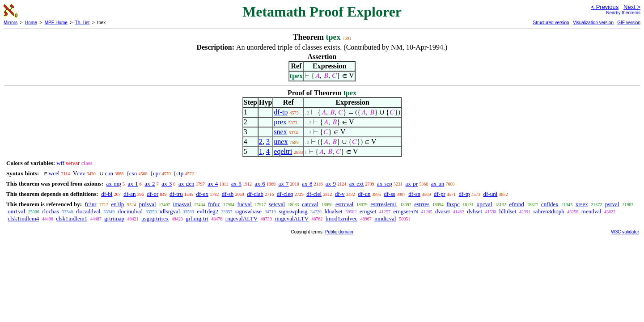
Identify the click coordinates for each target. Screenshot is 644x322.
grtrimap (114, 218)
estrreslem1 (384, 204)
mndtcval (385, 218)
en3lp (117, 204)
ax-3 (167, 184)
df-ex (202, 194)
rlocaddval (88, 211)
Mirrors (11, 23)
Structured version (551, 23)
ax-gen (186, 184)
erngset (368, 211)
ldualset (333, 211)
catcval (310, 204)
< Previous (605, 7)
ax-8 (307, 184)
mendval (591, 211)
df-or (153, 194)
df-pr (440, 194)
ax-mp (114, 184)
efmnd (516, 204)
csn (133, 173)
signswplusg (293, 211)
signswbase (248, 211)
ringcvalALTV (292, 218)
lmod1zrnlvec (341, 218)
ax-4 (213, 184)
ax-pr (412, 184)
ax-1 (133, 184)
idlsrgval (170, 211)
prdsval (147, 204)
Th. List (83, 23)
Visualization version (593, 23)
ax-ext (356, 184)
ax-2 (150, 184)
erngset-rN (406, 211)
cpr (157, 173)
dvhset (475, 211)
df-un (364, 194)
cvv (81, 173)
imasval (182, 204)
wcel (54, 173)
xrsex (582, 204)
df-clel (314, 194)
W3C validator (625, 232)
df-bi (107, 194)
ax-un (438, 184)
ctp (180, 173)
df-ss (389, 194)
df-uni (491, 194)
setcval (277, 204)
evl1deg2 (208, 211)
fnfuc (214, 204)
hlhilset (508, 211)
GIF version (629, 23)
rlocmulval (130, 211)
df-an (129, 194)
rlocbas (51, 211)
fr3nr (90, 204)
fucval (245, 204)
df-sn (414, 194)
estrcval (344, 204)
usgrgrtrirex (155, 218)
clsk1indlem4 (23, 218)
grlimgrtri (197, 218)
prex (280, 122)
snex (280, 132)
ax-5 (236, 184)
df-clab (255, 194)
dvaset (443, 211)
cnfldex (550, 204)
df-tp (281, 112)
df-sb (228, 194)
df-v (340, 194)
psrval (612, 204)
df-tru (176, 194)
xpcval (485, 204)
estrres (422, 204)
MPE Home (56, 23)
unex (281, 142)
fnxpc (453, 204)
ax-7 (283, 184)
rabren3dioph (549, 211)
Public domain (339, 232)
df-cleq (285, 194)
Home (31, 23)
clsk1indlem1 (72, 218)
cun (109, 173)
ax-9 (331, 184)
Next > (632, 7)
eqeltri (283, 151)
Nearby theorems (623, 13)
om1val (16, 211)
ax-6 (260, 184)
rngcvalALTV (241, 218)
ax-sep (385, 184)
